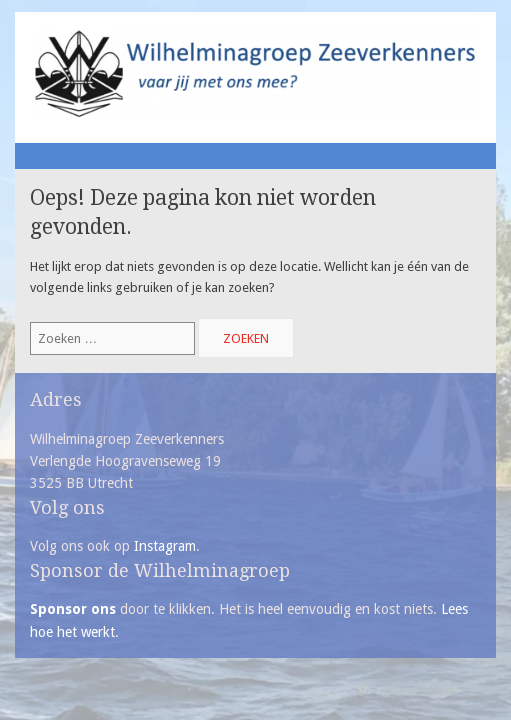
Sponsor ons (73, 609)
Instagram (165, 546)
